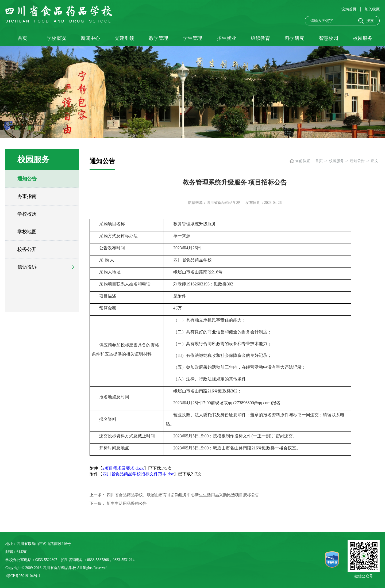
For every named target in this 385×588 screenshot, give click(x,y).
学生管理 (192, 38)
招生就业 (226, 38)
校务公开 (27, 249)
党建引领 (124, 38)
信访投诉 (27, 267)
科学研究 (295, 38)
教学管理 (159, 38)
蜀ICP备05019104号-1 (23, 576)
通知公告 (27, 179)
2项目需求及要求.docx (123, 468)
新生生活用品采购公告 (127, 503)
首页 (22, 38)
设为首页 (349, 9)
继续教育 (260, 38)
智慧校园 (329, 38)
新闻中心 (90, 38)
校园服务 (363, 38)
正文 (375, 161)
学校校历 (27, 214)
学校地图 (27, 232)
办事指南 (27, 196)
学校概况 (56, 38)
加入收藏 (372, 9)
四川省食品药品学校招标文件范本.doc (138, 474)
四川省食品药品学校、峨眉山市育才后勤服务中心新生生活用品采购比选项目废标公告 (183, 495)
